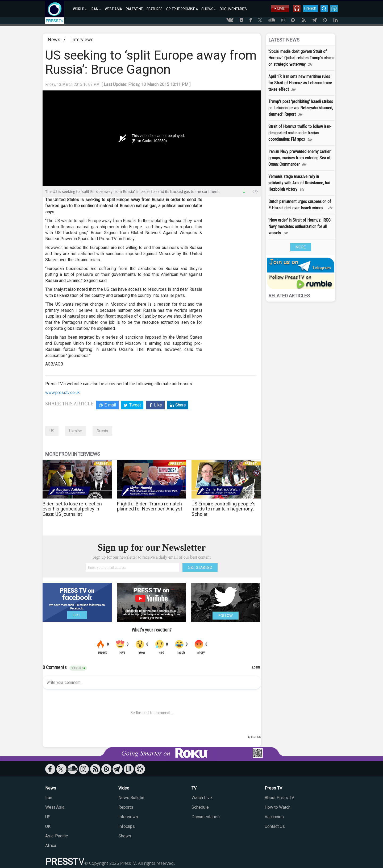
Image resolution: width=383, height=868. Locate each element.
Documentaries (206, 817)
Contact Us (275, 826)
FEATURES (155, 9)
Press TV (273, 788)
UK (48, 826)
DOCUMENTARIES (233, 9)
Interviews (82, 40)
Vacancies (274, 817)
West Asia (55, 807)
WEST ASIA (113, 9)
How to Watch (278, 807)
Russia (102, 431)
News (54, 40)
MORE (301, 247)
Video (124, 788)
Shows (125, 836)
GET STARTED (200, 568)
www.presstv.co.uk (63, 393)
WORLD (80, 9)
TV (194, 788)
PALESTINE (134, 9)
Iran (49, 798)
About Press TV (279, 798)
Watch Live (202, 798)
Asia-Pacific (57, 836)
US (52, 431)
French (309, 8)
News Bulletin (131, 798)
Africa (51, 846)
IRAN (96, 9)
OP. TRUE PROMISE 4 (182, 9)
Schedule (200, 807)
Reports (126, 807)
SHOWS (209, 9)
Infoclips (127, 826)
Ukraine (76, 431)
